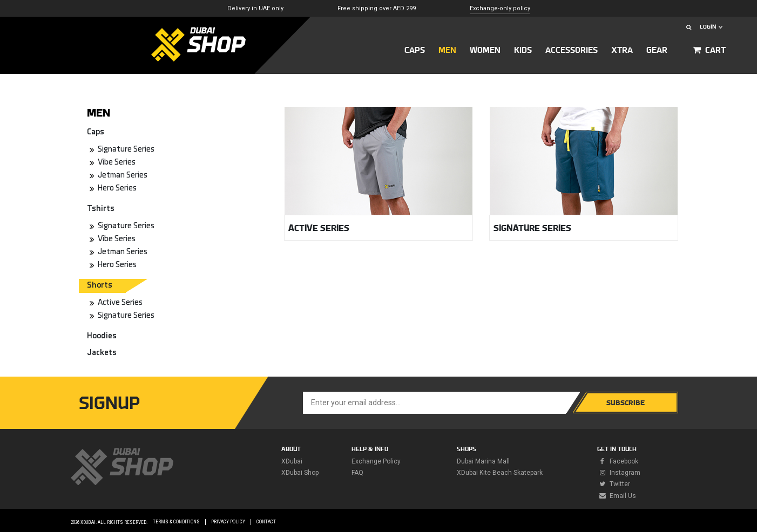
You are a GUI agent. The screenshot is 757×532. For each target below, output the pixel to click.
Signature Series (126, 150)
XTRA (622, 50)
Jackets (102, 353)
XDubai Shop (300, 473)
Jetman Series (123, 176)
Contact (266, 522)
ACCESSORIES (572, 50)
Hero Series (117, 189)
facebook (618, 461)
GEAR (657, 50)
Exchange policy (376, 461)
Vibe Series (117, 163)
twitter (614, 484)
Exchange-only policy (500, 8)
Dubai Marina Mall (483, 461)
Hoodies (102, 336)
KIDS (523, 50)
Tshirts (101, 209)
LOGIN (711, 27)
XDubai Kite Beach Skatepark (500, 473)
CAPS (415, 50)
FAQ (357, 473)
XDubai (292, 461)
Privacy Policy (228, 522)
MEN (447, 50)
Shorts (100, 286)
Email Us (617, 496)
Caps (96, 132)
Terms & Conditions (176, 522)
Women (485, 50)
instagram (619, 473)
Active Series (120, 303)
